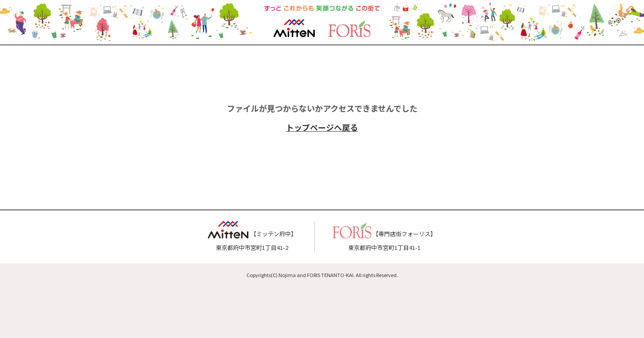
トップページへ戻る (322, 127)
